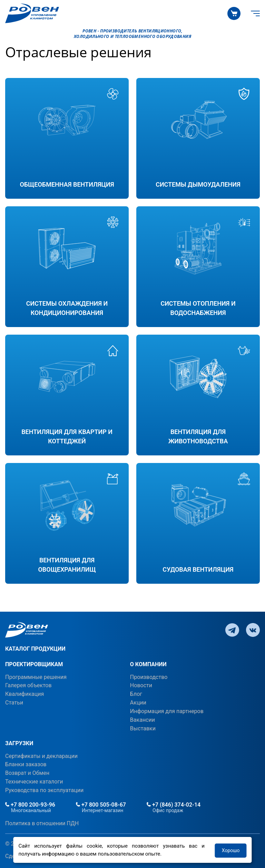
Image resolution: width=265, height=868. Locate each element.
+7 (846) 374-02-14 (174, 805)
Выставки (143, 728)
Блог (136, 694)
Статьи (14, 703)
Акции (138, 703)
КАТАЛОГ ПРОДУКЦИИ (35, 649)
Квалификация (24, 694)
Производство (149, 677)
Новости (141, 685)
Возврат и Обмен (27, 773)
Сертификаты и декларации (41, 756)
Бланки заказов (26, 764)
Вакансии (143, 720)
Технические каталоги (34, 782)
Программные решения (36, 677)
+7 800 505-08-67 (101, 805)
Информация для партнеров (167, 711)
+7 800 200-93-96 (30, 805)
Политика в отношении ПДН (42, 823)
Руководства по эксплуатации (44, 790)
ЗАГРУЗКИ (19, 743)
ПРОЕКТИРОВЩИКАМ (34, 664)
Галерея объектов (28, 685)
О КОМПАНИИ (148, 664)
